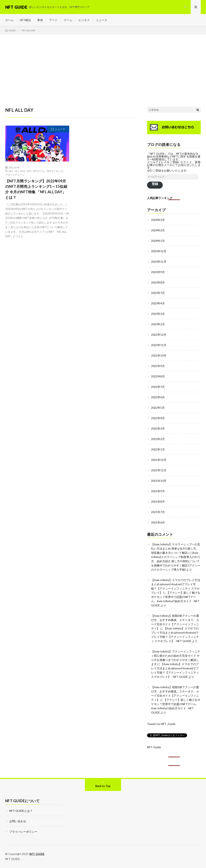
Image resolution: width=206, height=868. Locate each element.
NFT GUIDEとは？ (21, 811)
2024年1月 (158, 241)
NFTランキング (55, 171)
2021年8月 (158, 502)
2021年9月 (158, 491)
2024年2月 (158, 230)
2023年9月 (158, 272)
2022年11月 (159, 345)
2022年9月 (158, 366)
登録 (155, 184)
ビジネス (84, 20)
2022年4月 (158, 418)
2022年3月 (158, 428)
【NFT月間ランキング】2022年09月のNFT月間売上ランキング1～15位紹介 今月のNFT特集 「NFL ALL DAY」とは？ (36, 189)
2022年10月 (159, 355)
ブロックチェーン (15, 175)
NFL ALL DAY (17, 171)
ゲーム (68, 20)
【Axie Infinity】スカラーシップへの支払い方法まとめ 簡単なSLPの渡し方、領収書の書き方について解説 (176, 548)
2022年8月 (158, 376)
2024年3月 (158, 220)
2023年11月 (159, 262)
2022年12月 (159, 335)
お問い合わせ (18, 821)
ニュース (102, 20)
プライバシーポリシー (23, 832)
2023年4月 (158, 303)
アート (53, 20)
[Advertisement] (103, 65)
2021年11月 (159, 470)
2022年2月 (158, 439)
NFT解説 (25, 20)
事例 (40, 20)
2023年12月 (159, 251)
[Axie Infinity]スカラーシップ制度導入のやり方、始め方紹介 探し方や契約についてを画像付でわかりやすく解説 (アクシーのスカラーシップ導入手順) (176, 561)
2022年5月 (158, 408)
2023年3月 (158, 314)
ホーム (9, 20)
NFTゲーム (39, 171)
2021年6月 (158, 522)
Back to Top (103, 786)
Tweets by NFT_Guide (161, 724)
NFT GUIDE (37, 854)
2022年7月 (158, 387)
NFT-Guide (154, 747)
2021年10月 (159, 481)
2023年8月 (158, 282)
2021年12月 (159, 460)
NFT (29, 171)
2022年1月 (158, 449)
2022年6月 (158, 397)
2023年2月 (158, 324)
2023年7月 (158, 293)
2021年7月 (158, 512)
